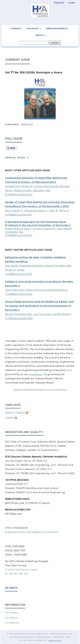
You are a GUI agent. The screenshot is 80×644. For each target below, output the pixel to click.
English (9, 418)
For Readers (12, 613)
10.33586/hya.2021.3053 (18, 274)
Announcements (57, 28)
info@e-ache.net (54, 640)
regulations (36, 374)
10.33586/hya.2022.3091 (19, 235)
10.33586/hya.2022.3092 (19, 195)
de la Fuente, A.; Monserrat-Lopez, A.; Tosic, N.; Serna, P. (40, 206)
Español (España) (15, 413)
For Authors (11, 618)
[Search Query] (34, 43)
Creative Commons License (21, 570)
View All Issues (15, 157)
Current (16, 28)
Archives (33, 28)
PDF (12, 148)
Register (59, 3)
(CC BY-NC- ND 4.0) (16, 574)
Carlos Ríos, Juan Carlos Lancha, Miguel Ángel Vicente (36, 290)
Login (72, 3)
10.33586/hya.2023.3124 (18, 215)
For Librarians (12, 623)
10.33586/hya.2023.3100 (19, 294)
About (40, 35)
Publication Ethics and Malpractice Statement (32, 532)
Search (55, 43)
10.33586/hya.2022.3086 (19, 318)
